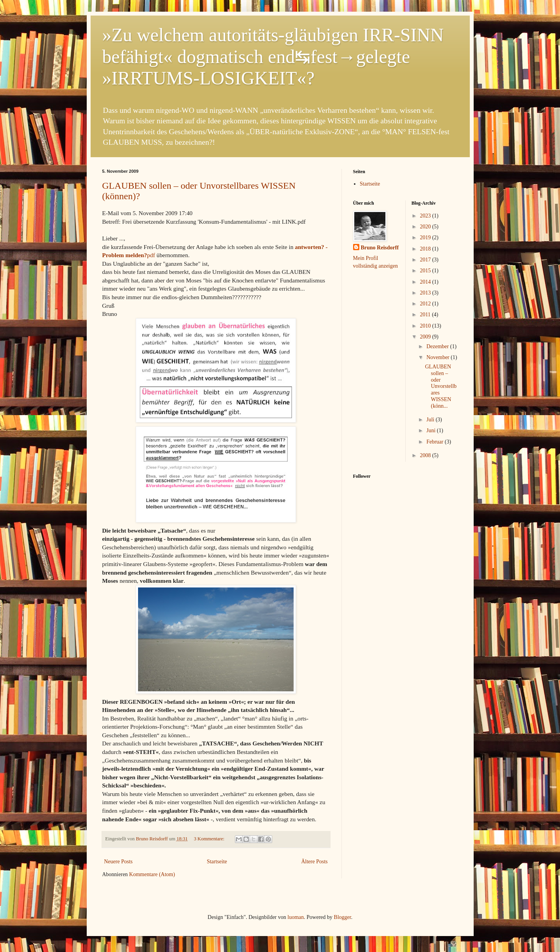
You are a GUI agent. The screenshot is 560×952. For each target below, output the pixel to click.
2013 (426, 293)
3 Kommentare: (210, 839)
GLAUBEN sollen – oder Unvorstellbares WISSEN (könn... (441, 386)
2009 (426, 337)
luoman (296, 917)
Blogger (342, 917)
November (438, 357)
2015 (426, 271)
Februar (435, 442)
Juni (431, 430)
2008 (426, 455)
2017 (426, 260)
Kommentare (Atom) (152, 874)
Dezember (438, 346)
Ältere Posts (314, 862)
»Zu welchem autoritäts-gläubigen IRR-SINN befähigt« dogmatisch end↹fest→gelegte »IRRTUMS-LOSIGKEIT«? (273, 56)
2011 (426, 315)
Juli (431, 420)
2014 (426, 282)
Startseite (217, 862)
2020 (426, 227)
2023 (426, 216)
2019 (426, 238)
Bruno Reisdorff (380, 248)
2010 (426, 326)
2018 (426, 249)
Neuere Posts (119, 862)
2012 (426, 304)
